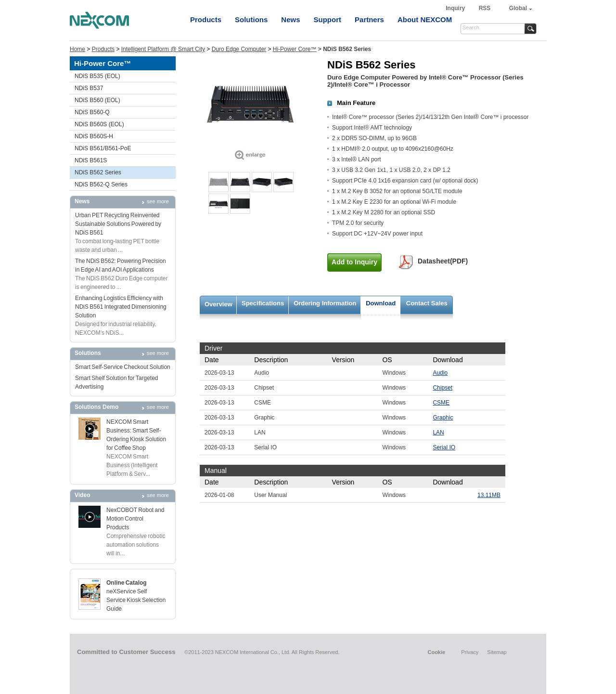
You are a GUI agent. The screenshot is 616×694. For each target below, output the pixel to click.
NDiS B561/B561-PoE (103, 148)
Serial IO (444, 447)
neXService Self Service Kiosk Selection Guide (136, 600)
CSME (441, 403)
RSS (485, 8)
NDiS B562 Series (98, 172)
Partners (369, 20)
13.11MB (489, 495)
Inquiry (456, 8)
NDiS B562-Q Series (101, 184)
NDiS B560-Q (92, 112)
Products (206, 20)
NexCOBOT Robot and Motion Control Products (135, 519)
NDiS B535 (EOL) (97, 76)
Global (518, 8)
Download (381, 303)
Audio (440, 373)
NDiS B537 (89, 88)
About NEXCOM (425, 20)
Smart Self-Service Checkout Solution (123, 367)
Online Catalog (127, 583)
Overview (218, 304)
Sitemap (497, 652)
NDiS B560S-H (94, 136)
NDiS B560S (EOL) (99, 124)
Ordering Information (325, 303)
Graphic (443, 418)
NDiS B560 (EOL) (97, 100)
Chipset (443, 388)
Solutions (251, 20)
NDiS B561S (91, 160)
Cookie (436, 652)
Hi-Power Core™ (295, 49)
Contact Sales (427, 303)
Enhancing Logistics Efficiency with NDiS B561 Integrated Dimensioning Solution (121, 307)
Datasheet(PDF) (443, 261)
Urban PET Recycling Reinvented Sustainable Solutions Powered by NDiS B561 (118, 224)
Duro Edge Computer (239, 49)
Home (77, 49)
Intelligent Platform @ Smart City (163, 49)
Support (328, 20)
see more (158, 201)
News (290, 20)
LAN (438, 432)
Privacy (470, 652)
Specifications (263, 303)
